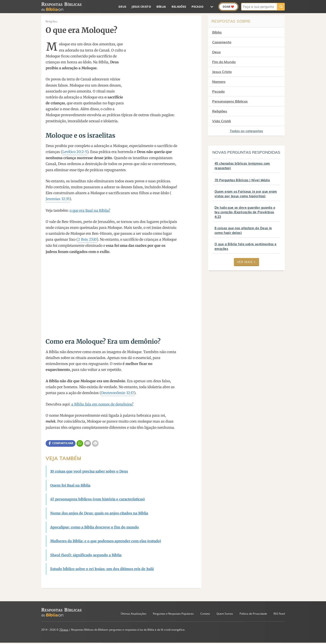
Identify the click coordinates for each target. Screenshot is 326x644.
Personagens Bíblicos (230, 101)
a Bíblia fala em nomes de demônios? (102, 404)
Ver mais (246, 262)
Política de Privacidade (253, 614)
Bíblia (161, 7)
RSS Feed (279, 614)
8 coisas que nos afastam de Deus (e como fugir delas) (243, 230)
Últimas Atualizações (133, 614)
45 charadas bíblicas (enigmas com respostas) (242, 166)
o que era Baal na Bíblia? (90, 210)
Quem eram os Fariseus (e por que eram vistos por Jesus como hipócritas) (246, 194)
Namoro (219, 82)
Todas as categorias (246, 131)
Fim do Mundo (224, 62)
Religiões (179, 7)
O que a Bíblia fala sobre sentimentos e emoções (245, 246)
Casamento (222, 42)
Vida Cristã (221, 121)
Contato (205, 614)
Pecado (197, 7)
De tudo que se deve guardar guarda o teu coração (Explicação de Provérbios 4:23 (245, 212)
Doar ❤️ (228, 7)
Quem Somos (225, 614)
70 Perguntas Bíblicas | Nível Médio (242, 180)
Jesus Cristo (141, 7)
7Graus (64, 630)
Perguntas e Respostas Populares (173, 614)
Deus (122, 7)
